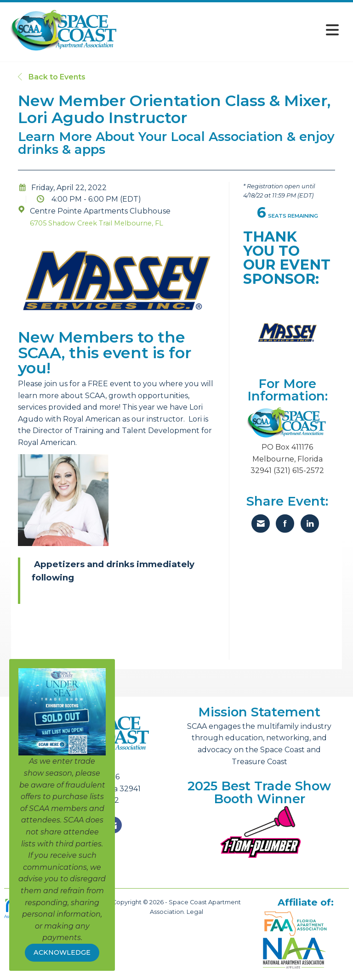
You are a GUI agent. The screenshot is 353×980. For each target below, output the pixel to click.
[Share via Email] (261, 524)
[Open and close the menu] (231, 30)
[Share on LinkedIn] (310, 524)
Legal (195, 912)
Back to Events (52, 77)
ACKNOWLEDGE (62, 952)
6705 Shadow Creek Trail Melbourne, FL (97, 223)
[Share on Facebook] (285, 524)
